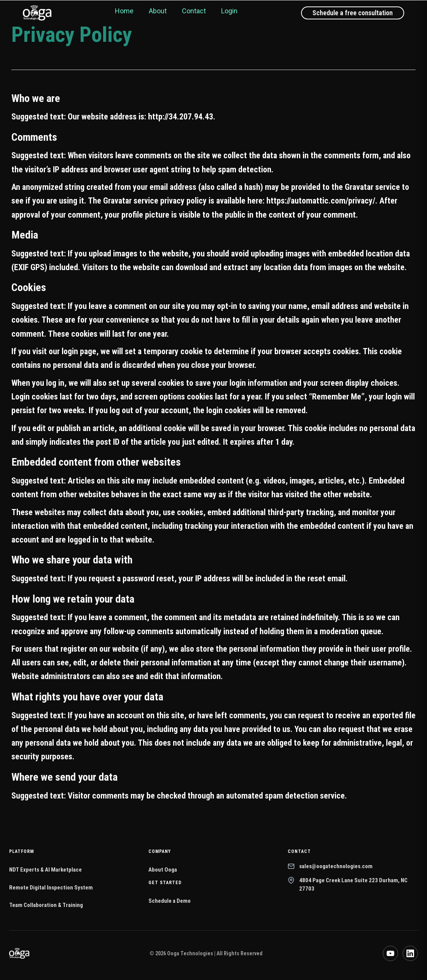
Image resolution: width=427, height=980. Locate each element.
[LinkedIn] (410, 953)
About (158, 11)
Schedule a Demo (170, 901)
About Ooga (163, 870)
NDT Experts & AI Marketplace (45, 870)
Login (229, 11)
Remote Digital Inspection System (51, 888)
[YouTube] (390, 953)
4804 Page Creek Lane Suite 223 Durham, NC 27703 (348, 885)
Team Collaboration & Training (46, 905)
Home (124, 11)
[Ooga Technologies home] (37, 13)
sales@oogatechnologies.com (330, 866)
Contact (194, 11)
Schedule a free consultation (353, 13)
